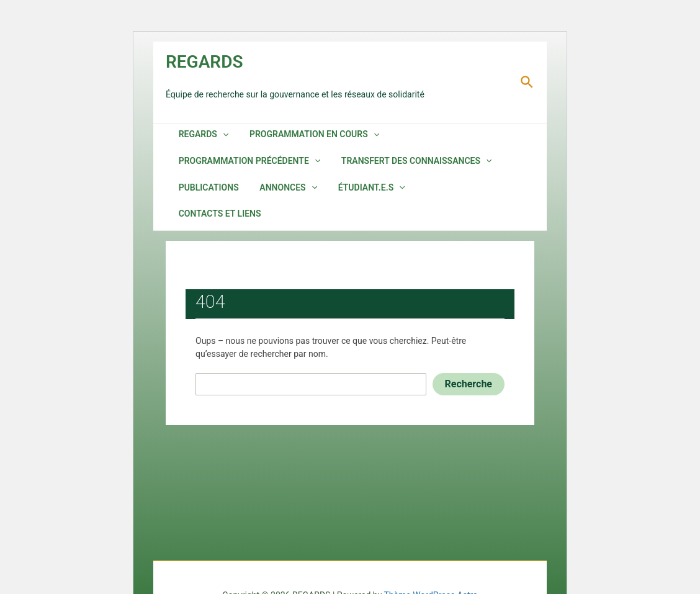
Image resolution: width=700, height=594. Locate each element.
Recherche (469, 368)
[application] (217, 136)
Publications (203, 196)
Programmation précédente (244, 166)
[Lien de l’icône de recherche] (527, 83)
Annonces (275, 196)
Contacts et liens (438, 196)
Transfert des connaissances (404, 166)
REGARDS (204, 62)
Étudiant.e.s (351, 196)
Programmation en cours (301, 136)
